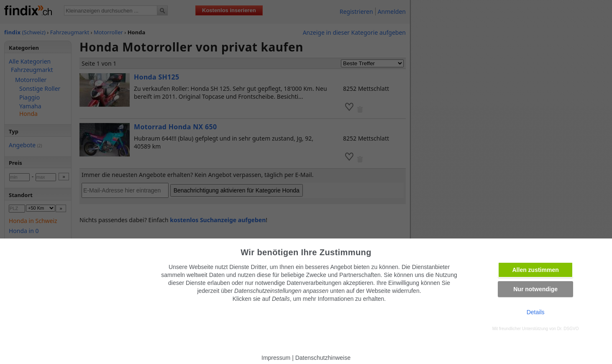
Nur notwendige (535, 289)
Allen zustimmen (536, 270)
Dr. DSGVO (568, 329)
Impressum (276, 358)
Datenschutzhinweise (323, 358)
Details (536, 312)
